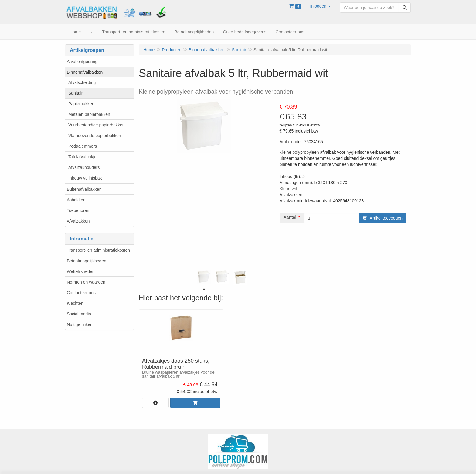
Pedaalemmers (83, 146)
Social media (79, 314)
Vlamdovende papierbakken (95, 136)
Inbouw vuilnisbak (85, 178)
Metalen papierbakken (89, 114)
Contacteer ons (81, 293)
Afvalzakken (78, 221)
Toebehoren (78, 210)
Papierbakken (81, 104)
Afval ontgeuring (82, 62)
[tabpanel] (204, 277)
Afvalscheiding (82, 82)
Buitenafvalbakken (84, 189)
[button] (320, 6)
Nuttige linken (80, 324)
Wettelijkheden (81, 271)
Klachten (75, 303)
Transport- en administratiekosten (98, 250)
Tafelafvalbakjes (83, 157)
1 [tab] (204, 289)
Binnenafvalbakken (85, 72)
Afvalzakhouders (84, 167)
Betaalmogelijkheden (87, 261)
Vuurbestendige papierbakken (97, 125)
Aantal (290, 217)
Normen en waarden (86, 282)
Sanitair (75, 93)
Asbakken (76, 200)
